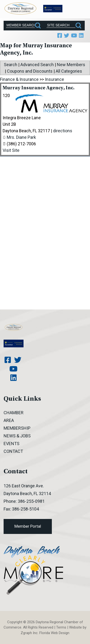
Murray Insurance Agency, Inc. (39, 88)
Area (9, 420)
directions (63, 131)
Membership (17, 428)
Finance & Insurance (19, 79)
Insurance (54, 79)
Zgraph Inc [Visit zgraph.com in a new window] (29, 633)
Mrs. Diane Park (21, 137)
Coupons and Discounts (30, 71)
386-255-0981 (31, 501)
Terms (61, 627)
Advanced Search (37, 65)
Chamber (14, 413)
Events (12, 444)
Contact (13, 451)
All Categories (69, 71)
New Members (71, 65)
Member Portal (28, 526)
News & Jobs (17, 436)
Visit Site (11, 150)
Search (11, 65)
